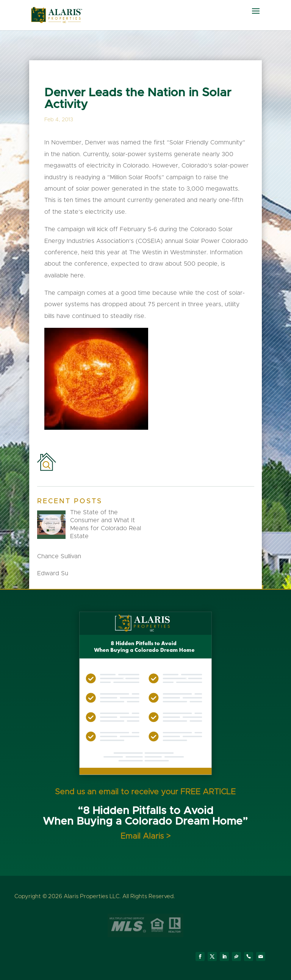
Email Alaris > (145, 836)
